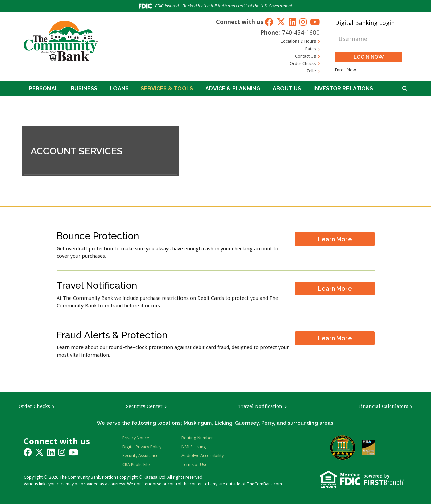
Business (84, 88)
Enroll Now (345, 70)
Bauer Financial (343, 447)
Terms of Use (194, 464)
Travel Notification (260, 406)
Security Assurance (140, 456)
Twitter (281, 22)
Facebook (269, 22)
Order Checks (303, 64)
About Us (287, 88)
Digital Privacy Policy (142, 447)
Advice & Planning (233, 88)
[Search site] (405, 89)
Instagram (303, 22)
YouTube (315, 22)
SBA (368, 448)
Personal (44, 88)
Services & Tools (167, 88)
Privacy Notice (136, 438)
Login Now (369, 57)
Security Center (144, 406)
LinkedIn (292, 22)
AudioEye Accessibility (203, 456)
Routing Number (197, 438)
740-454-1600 (301, 33)
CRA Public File (136, 464)
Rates (311, 49)
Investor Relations (343, 88)
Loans (119, 88)
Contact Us (305, 56)
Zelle (311, 71)
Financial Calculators (383, 406)
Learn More (335, 238)
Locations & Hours (298, 41)
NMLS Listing (194, 447)
